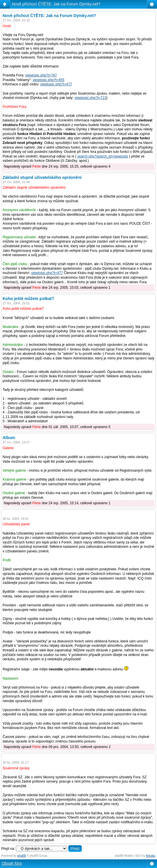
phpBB (22, 856)
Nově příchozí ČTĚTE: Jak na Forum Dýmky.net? (56, 4)
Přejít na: (8, 849)
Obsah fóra (12, 863)
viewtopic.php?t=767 (41, 75)
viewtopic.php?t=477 (56, 84)
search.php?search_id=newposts (103, 156)
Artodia (151, 856)
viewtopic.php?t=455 (49, 80)
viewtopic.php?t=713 (90, 98)
